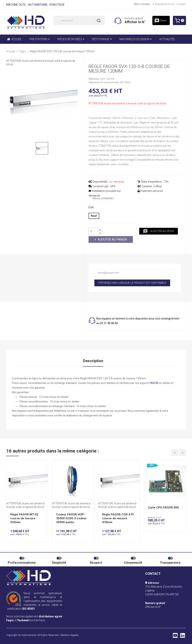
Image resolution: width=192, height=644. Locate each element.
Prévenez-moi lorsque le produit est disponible (132, 283)
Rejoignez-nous (165, 4)
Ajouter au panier (112, 239)
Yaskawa (23, 620)
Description (93, 361)
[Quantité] (93, 231)
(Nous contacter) (103, 198)
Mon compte (142, 4)
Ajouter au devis (159, 231)
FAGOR (154, 383)
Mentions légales (70, 635)
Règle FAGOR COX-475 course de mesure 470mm (118, 518)
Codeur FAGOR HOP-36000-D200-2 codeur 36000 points (71, 518)
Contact (181, 4)
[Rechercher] (79, 20)
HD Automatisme (27, 635)
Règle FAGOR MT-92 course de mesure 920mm (24, 518)
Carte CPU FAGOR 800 (163, 508)
